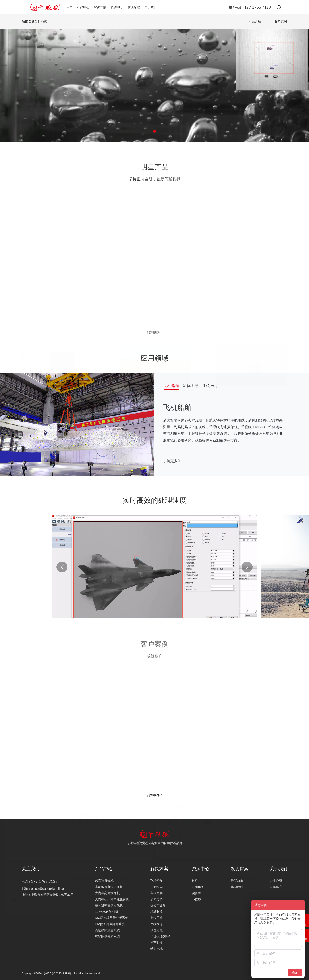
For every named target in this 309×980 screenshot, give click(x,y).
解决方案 (100, 7)
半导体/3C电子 (160, 936)
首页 (70, 7)
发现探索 (134, 7)
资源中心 (117, 7)
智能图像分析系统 (107, 936)
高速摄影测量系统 (107, 930)
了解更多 (154, 332)
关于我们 (151, 7)
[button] (154, 131)
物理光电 (156, 930)
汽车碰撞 (156, 943)
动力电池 (156, 949)
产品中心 (83, 7)
